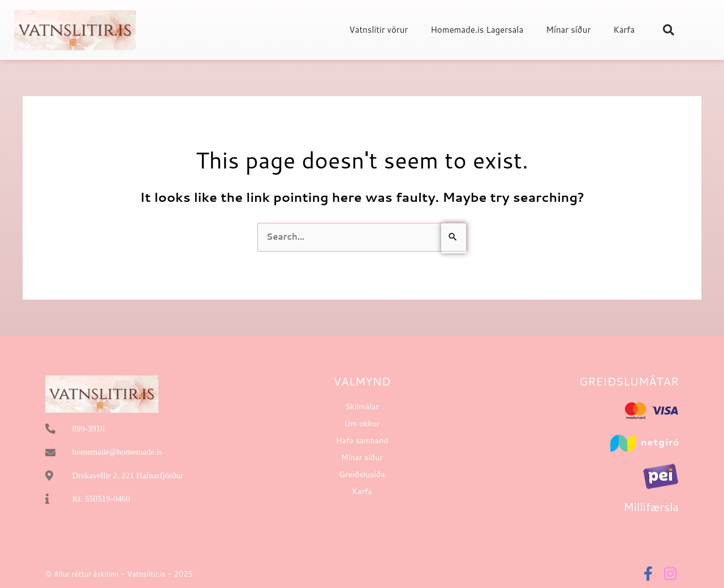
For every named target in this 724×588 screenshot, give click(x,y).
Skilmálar (362, 407)
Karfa (624, 30)
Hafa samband (362, 440)
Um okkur (362, 423)
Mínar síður (568, 30)
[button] (669, 30)
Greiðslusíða (362, 474)
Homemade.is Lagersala (477, 30)
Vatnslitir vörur (378, 30)
